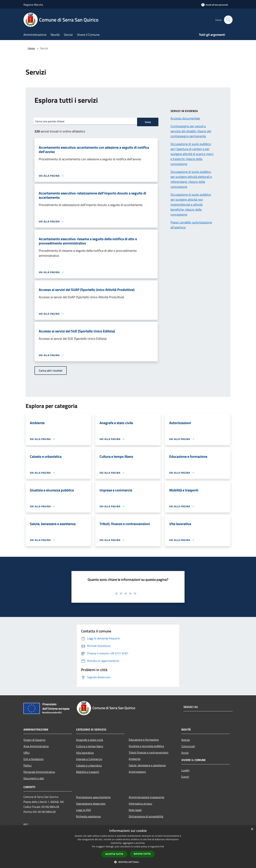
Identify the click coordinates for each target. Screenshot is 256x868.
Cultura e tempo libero (90, 746)
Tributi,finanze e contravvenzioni (149, 752)
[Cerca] (228, 20)
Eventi (185, 777)
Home (31, 48)
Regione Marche (33, 5)
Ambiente (135, 759)
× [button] (252, 829)
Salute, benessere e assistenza (147, 765)
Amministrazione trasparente (146, 797)
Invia (148, 122)
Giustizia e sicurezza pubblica (146, 746)
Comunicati (188, 746)
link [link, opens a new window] (162, 847)
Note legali (135, 810)
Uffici (27, 753)
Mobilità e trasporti (88, 772)
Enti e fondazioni (34, 759)
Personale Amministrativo (39, 772)
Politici (28, 765)
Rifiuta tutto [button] (142, 854)
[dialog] (128, 847)
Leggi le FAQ (84, 810)
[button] (128, 862)
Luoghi (185, 770)
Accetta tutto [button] (114, 854)
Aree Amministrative (36, 746)
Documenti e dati (34, 778)
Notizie (186, 740)
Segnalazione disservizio (91, 804)
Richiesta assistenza (88, 816)
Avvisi (185, 753)
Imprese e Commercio (89, 759)
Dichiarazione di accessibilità (146, 816)
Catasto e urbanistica (89, 765)
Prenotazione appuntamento (93, 797)
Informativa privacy (140, 804)
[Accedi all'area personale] (215, 5)
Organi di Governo (34, 740)
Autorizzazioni (137, 772)
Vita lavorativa (85, 753)
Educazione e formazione (144, 740)
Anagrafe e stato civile (90, 740)
